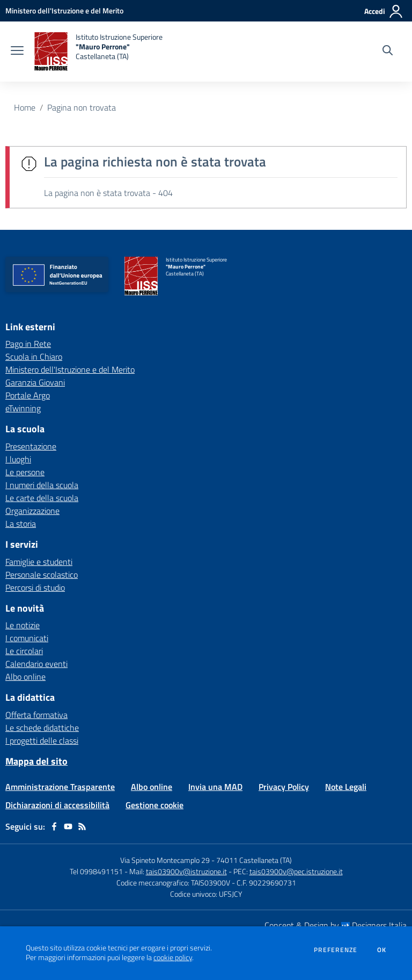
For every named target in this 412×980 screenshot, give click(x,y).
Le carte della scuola (42, 498)
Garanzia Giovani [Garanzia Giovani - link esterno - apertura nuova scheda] (35, 382)
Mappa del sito (36, 761)
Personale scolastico (42, 575)
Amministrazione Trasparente (60, 787)
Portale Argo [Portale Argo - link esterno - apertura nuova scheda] (28, 395)
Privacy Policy (284, 787)
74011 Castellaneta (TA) (254, 860)
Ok (382, 950)
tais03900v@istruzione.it (186, 871)
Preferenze (336, 950)
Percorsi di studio (35, 587)
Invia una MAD (215, 787)
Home (25, 107)
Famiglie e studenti (39, 562)
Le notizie (23, 625)
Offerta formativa (36, 715)
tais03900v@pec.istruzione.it (296, 871)
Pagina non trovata (82, 107)
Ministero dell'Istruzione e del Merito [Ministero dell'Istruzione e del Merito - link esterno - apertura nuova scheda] (70, 369)
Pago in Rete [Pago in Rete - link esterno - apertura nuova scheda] (28, 344)
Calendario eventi (36, 664)
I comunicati (27, 638)
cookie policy (173, 957)
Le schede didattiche (42, 728)
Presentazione (31, 446)
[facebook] (54, 826)
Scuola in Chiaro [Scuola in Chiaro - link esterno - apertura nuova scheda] (34, 357)
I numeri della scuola (42, 485)
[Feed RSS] (82, 826)
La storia (21, 524)
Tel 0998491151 (97, 871)
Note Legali (346, 787)
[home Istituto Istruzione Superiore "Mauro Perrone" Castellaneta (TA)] (98, 52)
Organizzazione (32, 511)
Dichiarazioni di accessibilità (57, 805)
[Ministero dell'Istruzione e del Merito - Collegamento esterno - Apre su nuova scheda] (64, 10)
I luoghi (18, 459)
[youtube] (68, 826)
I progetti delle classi (42, 741)
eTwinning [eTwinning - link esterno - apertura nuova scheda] (23, 408)
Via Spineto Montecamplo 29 (165, 860)
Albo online (25, 677)
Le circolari (24, 651)
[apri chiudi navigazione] (17, 52)
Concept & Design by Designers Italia (336, 925)
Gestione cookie (154, 805)
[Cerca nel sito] (388, 52)
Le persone (25, 472)
